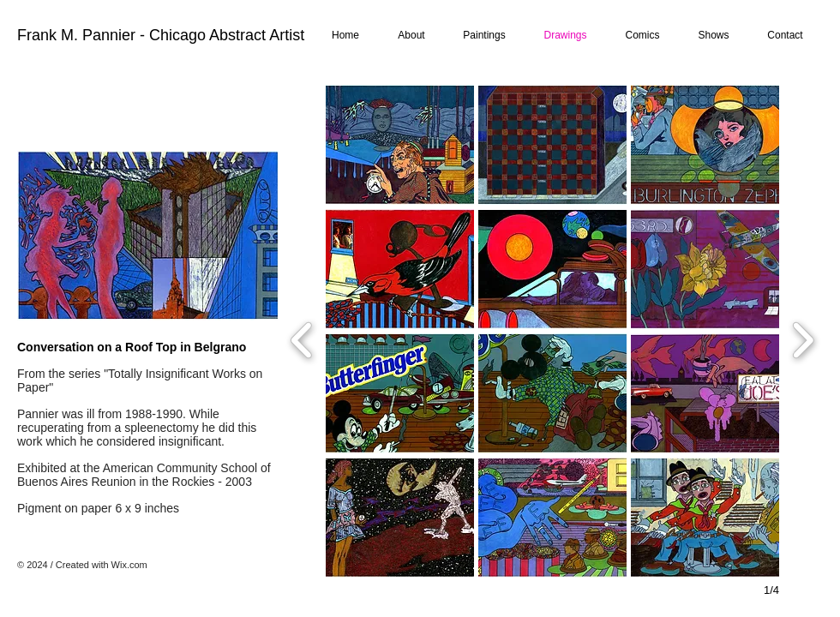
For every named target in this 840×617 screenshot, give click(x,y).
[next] (803, 338)
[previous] (302, 338)
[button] (400, 145)
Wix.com (129, 565)
